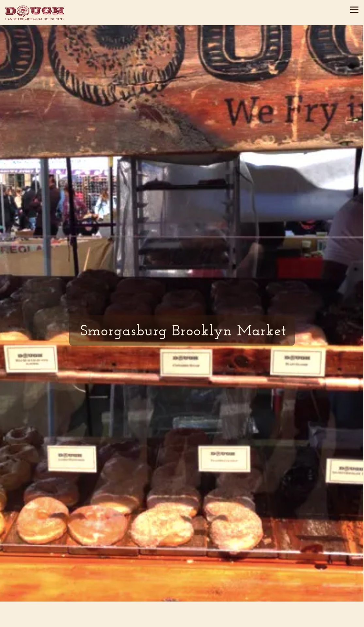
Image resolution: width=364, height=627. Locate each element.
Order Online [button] (182, 605)
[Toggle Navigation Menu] (354, 10)
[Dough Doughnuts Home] (35, 13)
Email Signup (182, 620)
